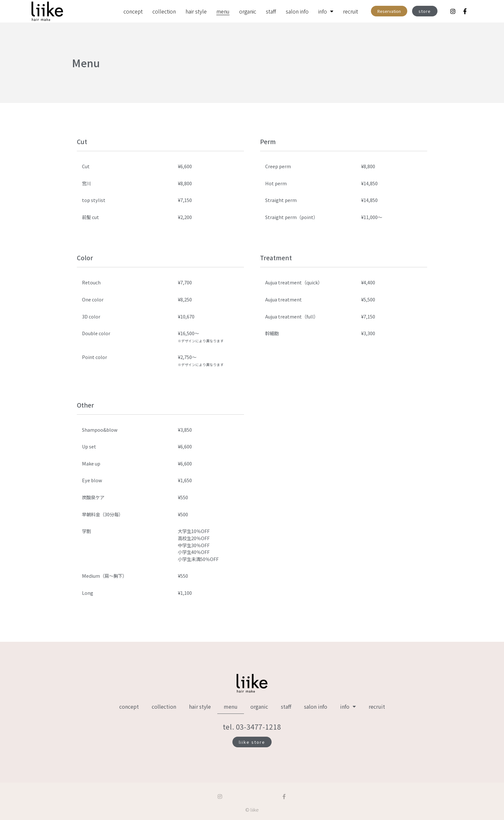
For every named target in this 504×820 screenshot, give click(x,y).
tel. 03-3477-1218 (252, 727)
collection (164, 11)
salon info (297, 11)
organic (248, 11)
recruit (351, 11)
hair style (196, 11)
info (326, 11)
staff (271, 11)
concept (133, 11)
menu (223, 11)
